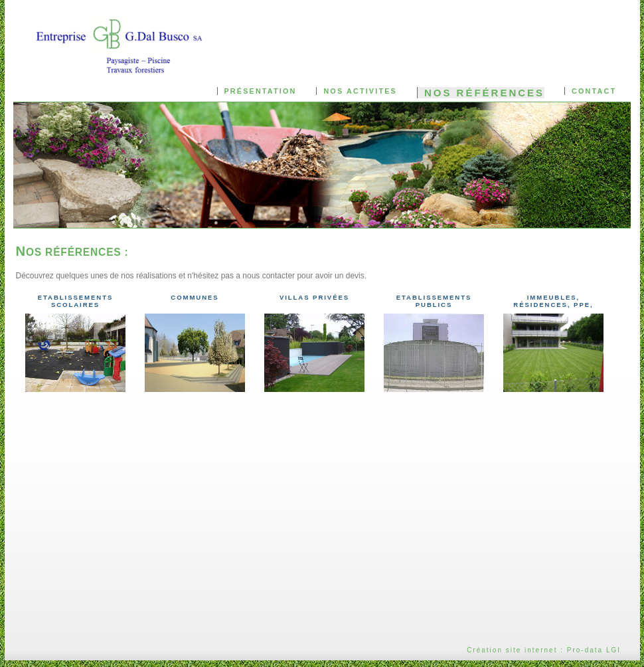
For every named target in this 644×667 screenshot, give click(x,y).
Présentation (261, 91)
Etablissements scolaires (76, 301)
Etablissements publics (434, 301)
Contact (594, 91)
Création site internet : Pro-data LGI (544, 650)
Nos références (484, 93)
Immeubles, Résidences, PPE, (553, 301)
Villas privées (314, 297)
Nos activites (360, 91)
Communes (195, 297)
